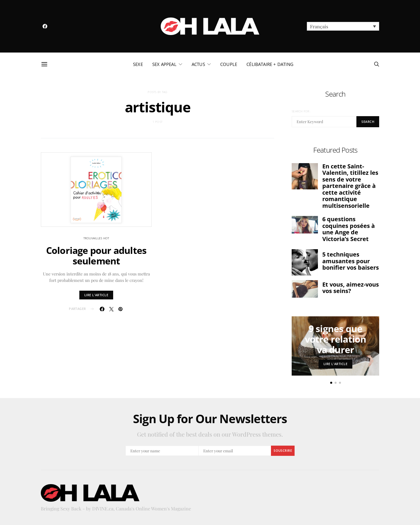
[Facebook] (45, 26)
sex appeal (164, 64)
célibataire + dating (270, 64)
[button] (331, 383)
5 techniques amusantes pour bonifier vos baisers (351, 261)
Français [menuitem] (319, 26)
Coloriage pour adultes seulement (96, 255)
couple (229, 64)
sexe (138, 64)
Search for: (301, 111)
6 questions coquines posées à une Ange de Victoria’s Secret (349, 229)
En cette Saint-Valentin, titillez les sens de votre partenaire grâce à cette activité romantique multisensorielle (350, 186)
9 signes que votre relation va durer (336, 339)
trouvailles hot (96, 238)
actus (198, 64)
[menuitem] (343, 26)
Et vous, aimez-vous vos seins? (351, 288)
